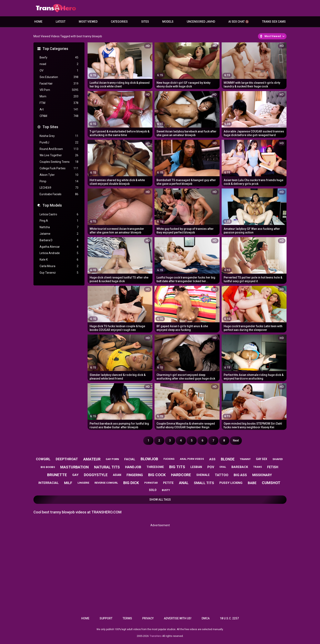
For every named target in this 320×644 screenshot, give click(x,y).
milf (68, 483)
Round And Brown (59, 149)
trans (258, 467)
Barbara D (59, 240)
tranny (245, 459)
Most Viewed (88, 22)
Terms (127, 618)
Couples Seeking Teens (59, 162)
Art (59, 110)
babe (252, 483)
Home (38, 22)
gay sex (262, 459)
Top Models (52, 205)
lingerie (83, 483)
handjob (133, 467)
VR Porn (59, 90)
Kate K (59, 260)
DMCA (206, 618)
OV (59, 71)
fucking (169, 459)
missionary (262, 475)
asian (117, 475)
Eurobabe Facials (59, 194)
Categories (119, 22)
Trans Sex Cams (274, 22)
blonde (228, 459)
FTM (59, 103)
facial (130, 459)
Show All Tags (160, 500)
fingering (135, 475)
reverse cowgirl (106, 483)
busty (166, 490)
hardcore (181, 475)
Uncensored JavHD (201, 22)
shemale (203, 475)
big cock (157, 475)
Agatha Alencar (59, 247)
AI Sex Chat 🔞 (239, 22)
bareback (240, 467)
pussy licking (231, 483)
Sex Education (59, 77)
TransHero (156, 636)
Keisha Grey (59, 136)
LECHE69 (59, 188)
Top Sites (50, 127)
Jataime (59, 234)
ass (212, 459)
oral (223, 467)
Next (236, 440)
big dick (131, 483)
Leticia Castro (59, 214)
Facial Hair (59, 84)
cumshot (271, 483)
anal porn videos (192, 459)
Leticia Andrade (59, 253)
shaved (278, 459)
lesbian (196, 467)
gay (75, 475)
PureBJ (59, 143)
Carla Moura (59, 266)
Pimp (59, 181)
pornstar (151, 483)
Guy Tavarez (59, 273)
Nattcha (59, 227)
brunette (57, 475)
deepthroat (67, 459)
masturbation (74, 467)
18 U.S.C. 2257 (229, 618)
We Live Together (59, 155)
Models (168, 22)
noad (59, 64)
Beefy (59, 58)
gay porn (112, 459)
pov (211, 467)
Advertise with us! (178, 618)
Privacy (148, 618)
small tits (204, 483)
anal (184, 483)
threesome (155, 467)
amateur (92, 459)
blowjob (149, 459)
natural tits (107, 467)
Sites (145, 22)
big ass (240, 475)
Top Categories (55, 49)
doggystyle (96, 475)
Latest (61, 22)
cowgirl (43, 459)
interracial (49, 483)
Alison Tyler (59, 175)
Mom (59, 96)
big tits (177, 467)
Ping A (59, 221)
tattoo (222, 475)
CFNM (59, 116)
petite (168, 483)
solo (153, 490)
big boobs (48, 467)
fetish (273, 467)
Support (106, 618)
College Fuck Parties (59, 168)
